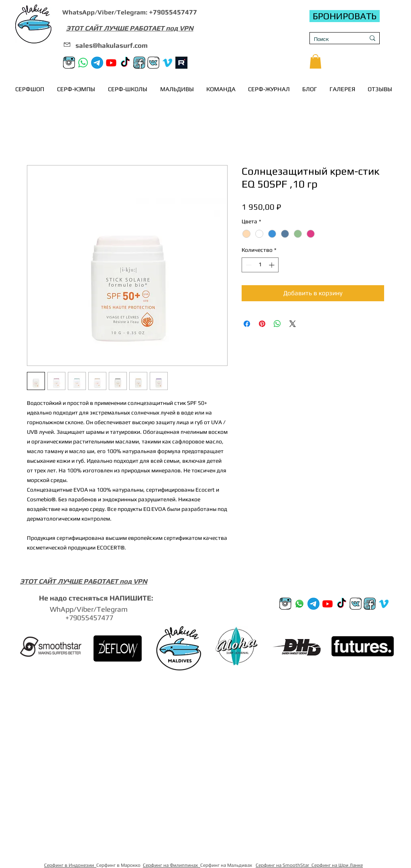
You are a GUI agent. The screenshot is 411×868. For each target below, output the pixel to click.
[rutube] (181, 63)
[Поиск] (333, 39)
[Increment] (272, 265)
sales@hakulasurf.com (112, 45)
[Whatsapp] (83, 63)
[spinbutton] (260, 265)
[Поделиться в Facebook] (247, 324)
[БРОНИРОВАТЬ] (345, 16)
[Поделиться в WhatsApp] (277, 324)
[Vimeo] (167, 63)
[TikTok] (125, 63)
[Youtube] (111, 63)
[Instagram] (69, 63)
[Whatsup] (299, 604)
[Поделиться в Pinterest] (262, 324)
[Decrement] (248, 265)
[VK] (153, 63)
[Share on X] (293, 324)
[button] (315, 61)
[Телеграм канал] (97, 63)
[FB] (139, 63)
